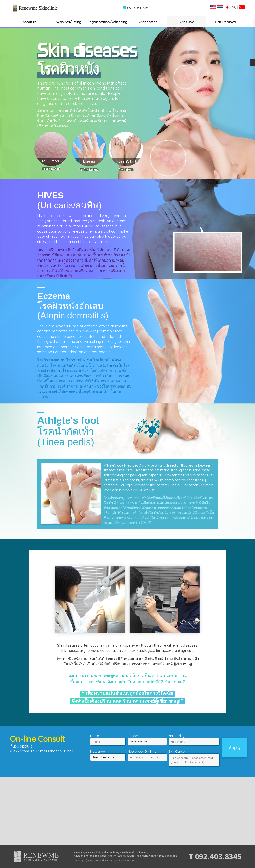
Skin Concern (178, 752)
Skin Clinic (186, 22)
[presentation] (40, 761)
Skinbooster (147, 22)
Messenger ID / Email (143, 752)
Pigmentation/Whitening (108, 22)
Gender (133, 736)
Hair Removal (226, 22)
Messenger (98, 752)
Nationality (177, 736)
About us (29, 22)
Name (95, 736)
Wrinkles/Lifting (69, 22)
